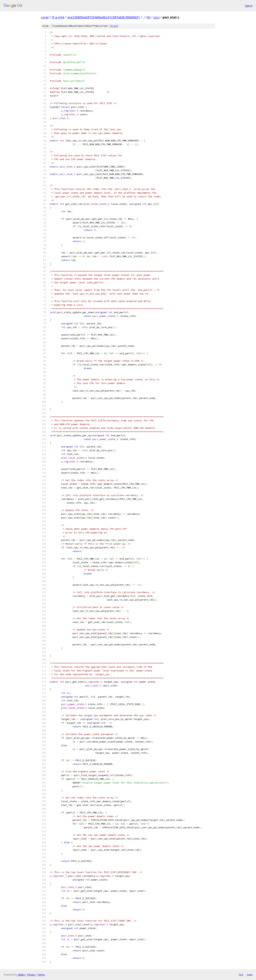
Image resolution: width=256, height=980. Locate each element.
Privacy (31, 975)
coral (45, 17)
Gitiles (21, 975)
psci (157, 17)
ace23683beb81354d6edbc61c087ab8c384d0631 (104, 17)
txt (241, 974)
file (114, 26)
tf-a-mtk (58, 17)
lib (148, 17)
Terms (41, 975)
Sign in (249, 6)
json (250, 974)
